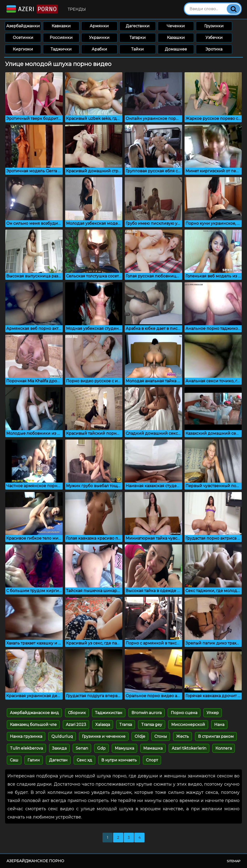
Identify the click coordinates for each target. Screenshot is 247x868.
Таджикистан (109, 713)
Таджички (61, 49)
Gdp (101, 748)
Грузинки (214, 26)
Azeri (32, 9)
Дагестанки (138, 26)
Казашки (176, 38)
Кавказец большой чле (33, 725)
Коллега (224, 748)
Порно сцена (184, 713)
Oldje (140, 736)
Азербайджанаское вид (34, 713)
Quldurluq (62, 736)
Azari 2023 (76, 725)
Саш (14, 760)
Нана (219, 725)
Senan (82, 748)
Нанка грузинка (26, 736)
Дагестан (58, 760)
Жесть (182, 736)
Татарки (138, 38)
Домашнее (176, 49)
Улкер (213, 713)
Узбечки (214, 38)
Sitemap (234, 861)
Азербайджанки (23, 26)
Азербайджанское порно (35, 861)
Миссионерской (188, 725)
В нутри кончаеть (119, 760)
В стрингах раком (216, 736)
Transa (126, 725)
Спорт (152, 760)
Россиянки (61, 38)
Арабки (99, 49)
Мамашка (153, 748)
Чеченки (176, 26)
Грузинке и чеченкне (104, 736)
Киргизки (23, 49)
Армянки (99, 26)
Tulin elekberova (26, 748)
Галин (34, 760)
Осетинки (23, 38)
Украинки (99, 38)
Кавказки (61, 26)
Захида (59, 748)
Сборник (77, 713)
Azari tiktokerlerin (189, 748)
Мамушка (124, 748)
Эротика (214, 49)
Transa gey (152, 725)
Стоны (161, 736)
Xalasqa (103, 725)
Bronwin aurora (147, 713)
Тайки (137, 49)
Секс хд (84, 760)
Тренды (77, 9)
